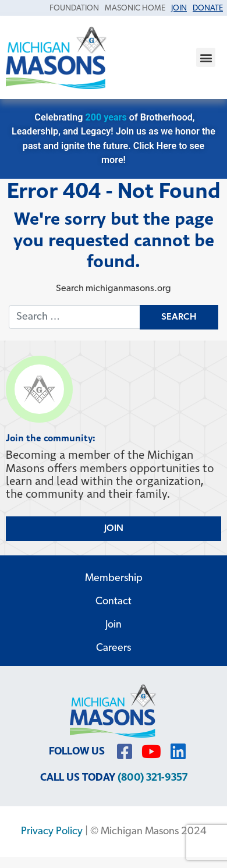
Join (114, 625)
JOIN (114, 529)
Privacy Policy (52, 832)
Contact (114, 602)
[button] (206, 57)
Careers (114, 648)
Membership (114, 578)
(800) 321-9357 (152, 777)
